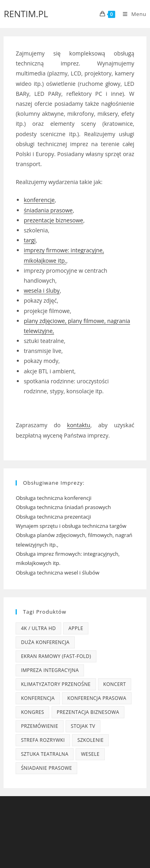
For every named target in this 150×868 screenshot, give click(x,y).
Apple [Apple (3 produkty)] (76, 628)
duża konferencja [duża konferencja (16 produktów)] (45, 642)
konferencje (39, 200)
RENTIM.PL (26, 14)
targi (30, 240)
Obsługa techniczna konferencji (53, 498)
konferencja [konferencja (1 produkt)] (38, 698)
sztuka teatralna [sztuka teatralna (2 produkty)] (45, 754)
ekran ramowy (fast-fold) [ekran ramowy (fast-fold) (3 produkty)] (56, 656)
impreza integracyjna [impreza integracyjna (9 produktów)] (50, 670)
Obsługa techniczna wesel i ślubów (57, 573)
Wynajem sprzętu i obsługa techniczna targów (71, 526)
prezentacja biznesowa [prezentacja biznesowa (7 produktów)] (88, 712)
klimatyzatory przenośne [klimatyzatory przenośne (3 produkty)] (56, 684)
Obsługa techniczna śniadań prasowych (63, 507)
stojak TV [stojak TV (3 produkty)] (83, 726)
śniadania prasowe (48, 210)
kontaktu (79, 425)
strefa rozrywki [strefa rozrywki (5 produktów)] (43, 740)
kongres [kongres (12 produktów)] (32, 712)
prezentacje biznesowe (53, 220)
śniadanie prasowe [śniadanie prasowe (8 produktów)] (46, 768)
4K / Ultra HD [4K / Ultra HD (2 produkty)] (38, 628)
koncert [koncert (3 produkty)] (115, 684)
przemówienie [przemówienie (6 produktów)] (39, 726)
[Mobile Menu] (132, 14)
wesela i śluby (42, 290)
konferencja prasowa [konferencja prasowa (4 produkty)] (97, 698)
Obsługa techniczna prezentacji (53, 517)
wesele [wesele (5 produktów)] (90, 754)
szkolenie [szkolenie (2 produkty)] (90, 740)
